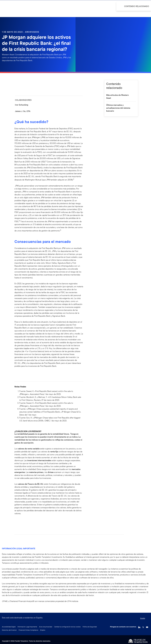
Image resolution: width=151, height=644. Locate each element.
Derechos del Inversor (9, 630)
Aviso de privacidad (46, 627)
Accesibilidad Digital (9, 627)
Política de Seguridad (90, 627)
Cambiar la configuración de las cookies (67, 627)
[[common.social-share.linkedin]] (20, 521)
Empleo (43, 630)
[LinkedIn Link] (139, 627)
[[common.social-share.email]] (28, 521)
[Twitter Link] (143, 627)
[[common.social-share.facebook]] (16, 521)
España (143, 618)
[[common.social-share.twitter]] (24, 521)
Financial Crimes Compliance (28, 630)
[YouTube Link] (147, 627)
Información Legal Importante (27, 627)
